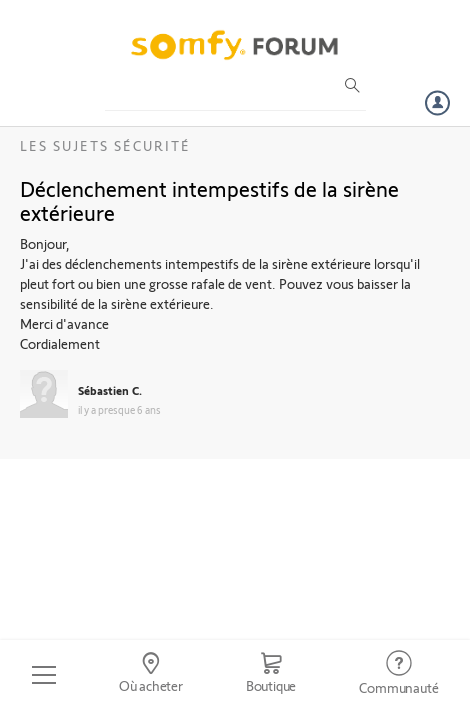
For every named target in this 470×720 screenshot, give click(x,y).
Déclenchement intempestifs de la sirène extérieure (209, 200)
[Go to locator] (150, 675)
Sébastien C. (110, 390)
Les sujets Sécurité (105, 145)
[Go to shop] (271, 675)
